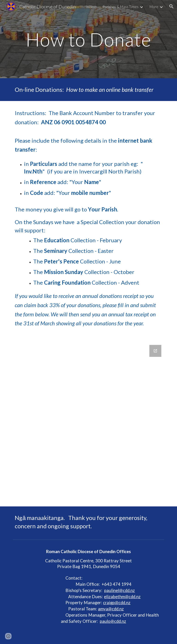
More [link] (154, 7)
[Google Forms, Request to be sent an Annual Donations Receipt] (88, 423)
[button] (171, 6)
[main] (88, 39)
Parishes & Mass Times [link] (121, 7)
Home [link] (91, 7)
